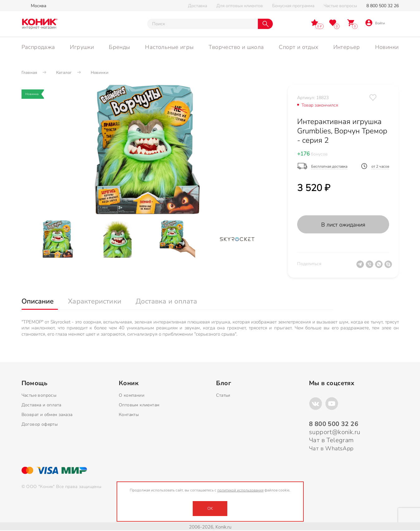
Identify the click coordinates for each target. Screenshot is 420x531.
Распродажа (38, 47)
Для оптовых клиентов (240, 6)
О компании (132, 395)
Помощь (34, 383)
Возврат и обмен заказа (47, 415)
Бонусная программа (293, 6)
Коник (129, 383)
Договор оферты (40, 424)
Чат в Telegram (331, 440)
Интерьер (347, 47)
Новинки (387, 47)
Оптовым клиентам (139, 405)
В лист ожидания (343, 225)
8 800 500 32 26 (383, 6)
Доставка (198, 6)
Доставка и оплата (41, 405)
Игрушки (82, 47)
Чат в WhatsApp (331, 448)
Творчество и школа (236, 47)
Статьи (223, 395)
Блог (224, 383)
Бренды (119, 47)
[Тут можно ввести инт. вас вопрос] (203, 24)
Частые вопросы (340, 6)
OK (210, 509)
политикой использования (240, 490)
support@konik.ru (335, 432)
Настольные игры (169, 47)
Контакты (129, 415)
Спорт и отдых (298, 47)
